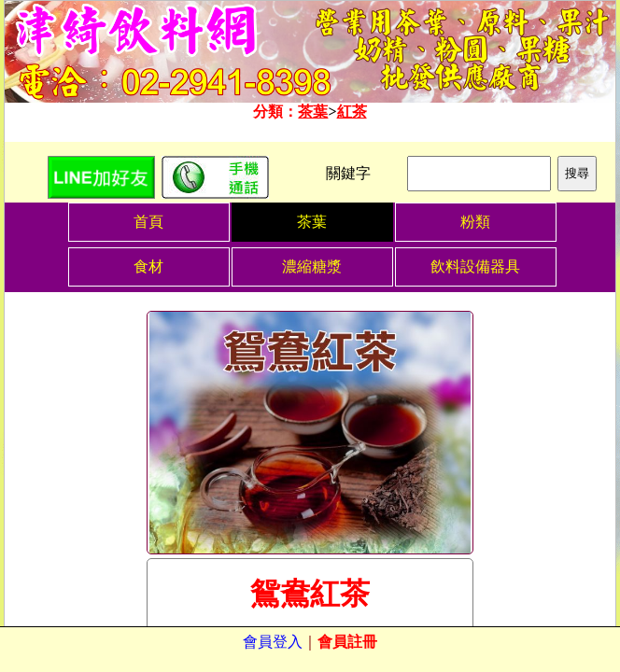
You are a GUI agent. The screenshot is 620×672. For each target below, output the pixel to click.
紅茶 (352, 112)
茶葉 (313, 112)
